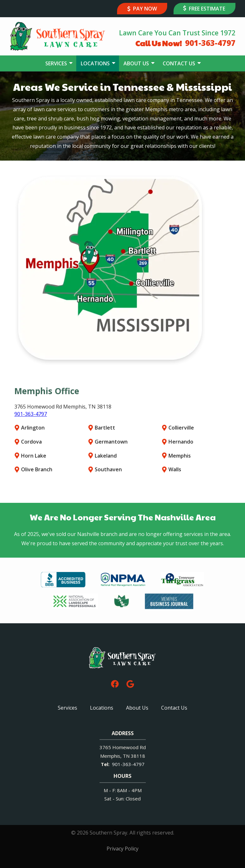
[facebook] (115, 683)
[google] (130, 683)
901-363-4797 (31, 414)
